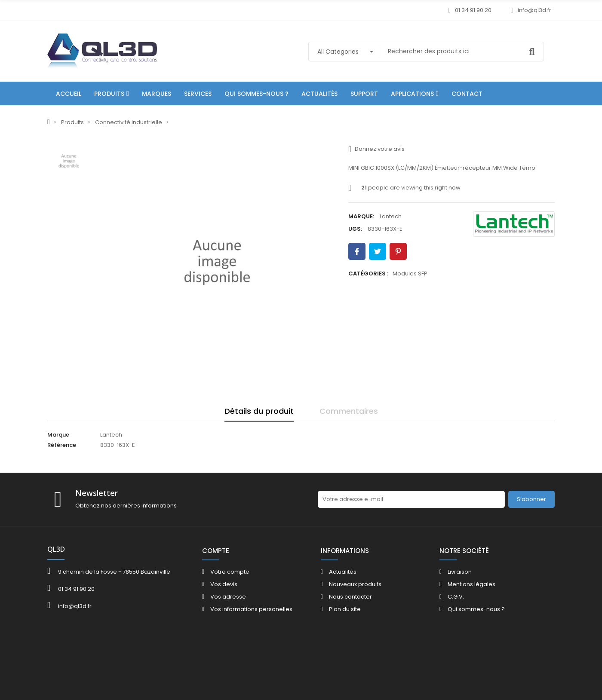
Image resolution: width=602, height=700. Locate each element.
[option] (217, 262)
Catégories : (368, 274)
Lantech (391, 216)
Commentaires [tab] (349, 411)
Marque (58, 435)
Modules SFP (410, 274)
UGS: (355, 229)
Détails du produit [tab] (259, 411)
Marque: (361, 216)
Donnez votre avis (376, 149)
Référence (62, 445)
